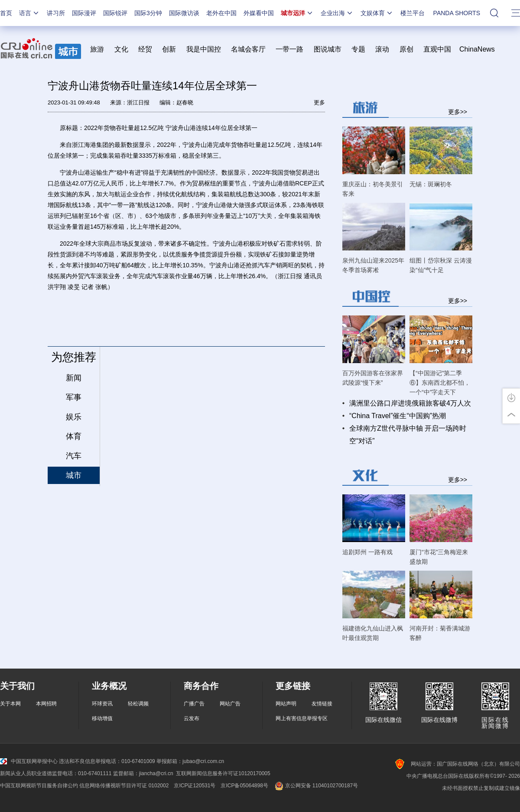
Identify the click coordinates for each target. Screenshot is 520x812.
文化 (121, 49)
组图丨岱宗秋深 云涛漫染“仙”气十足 (441, 265)
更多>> (458, 112)
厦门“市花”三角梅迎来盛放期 (439, 557)
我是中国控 (204, 49)
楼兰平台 (413, 13)
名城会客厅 (248, 49)
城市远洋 (297, 13)
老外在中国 (221, 13)
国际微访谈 (184, 13)
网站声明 (286, 704)
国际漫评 (84, 13)
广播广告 (194, 704)
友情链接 (322, 704)
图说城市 (328, 49)
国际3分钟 (148, 13)
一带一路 (289, 49)
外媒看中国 (259, 13)
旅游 (97, 49)
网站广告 (230, 704)
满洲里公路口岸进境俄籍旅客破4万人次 (410, 403)
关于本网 (10, 704)
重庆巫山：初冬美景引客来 (373, 189)
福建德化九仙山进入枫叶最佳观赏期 (373, 633)
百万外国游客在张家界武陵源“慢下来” (373, 378)
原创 (406, 49)
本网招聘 (46, 704)
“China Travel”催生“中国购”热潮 (398, 416)
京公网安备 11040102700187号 (316, 786)
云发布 (192, 718)
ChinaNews (477, 49)
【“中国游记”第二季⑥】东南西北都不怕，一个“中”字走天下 (440, 383)
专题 (358, 49)
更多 (319, 102)
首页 (6, 13)
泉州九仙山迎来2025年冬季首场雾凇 (373, 265)
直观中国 (437, 49)
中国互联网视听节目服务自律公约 (39, 786)
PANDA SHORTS (457, 13)
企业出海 (337, 13)
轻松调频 (138, 704)
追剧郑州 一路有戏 (367, 552)
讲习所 (56, 13)
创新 (169, 49)
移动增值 (102, 718)
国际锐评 (115, 13)
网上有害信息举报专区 (302, 718)
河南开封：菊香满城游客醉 (440, 633)
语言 (29, 13)
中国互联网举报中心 (29, 761)
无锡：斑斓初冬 (431, 184)
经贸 (148, 49)
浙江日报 (138, 102)
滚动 (382, 49)
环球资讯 (102, 704)
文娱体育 (377, 13)
